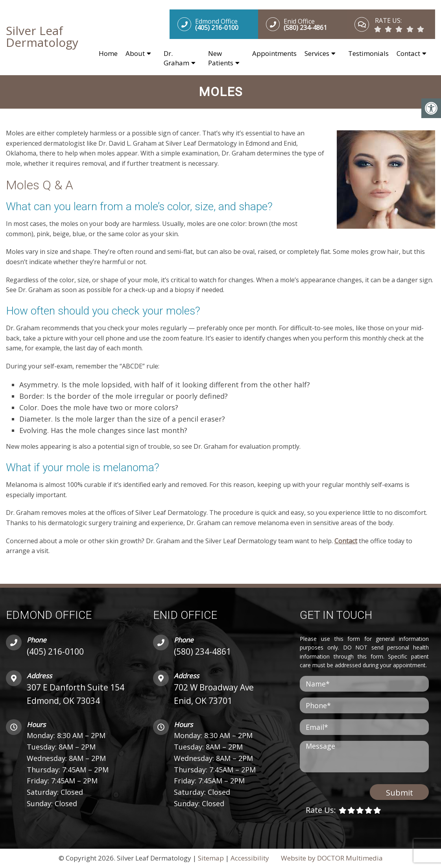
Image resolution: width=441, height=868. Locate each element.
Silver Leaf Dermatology (42, 37)
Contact (408, 54)
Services (317, 54)
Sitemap (211, 859)
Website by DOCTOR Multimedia (332, 859)
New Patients (221, 58)
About (135, 54)
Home (108, 54)
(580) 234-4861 (202, 652)
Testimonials (368, 54)
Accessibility (250, 859)
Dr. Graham (176, 58)
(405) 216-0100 (55, 652)
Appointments (274, 54)
